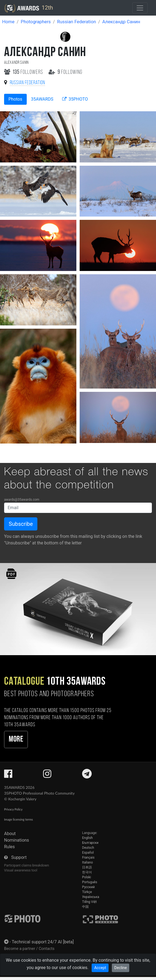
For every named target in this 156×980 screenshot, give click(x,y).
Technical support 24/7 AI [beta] (43, 942)
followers (24, 72)
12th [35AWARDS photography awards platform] (29, 8)
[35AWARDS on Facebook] (8, 776)
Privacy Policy (13, 809)
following (66, 72)
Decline (121, 968)
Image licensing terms (19, 819)
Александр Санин (121, 22)
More (16, 740)
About (10, 834)
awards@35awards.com (22, 500)
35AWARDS (42, 99)
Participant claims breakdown (27, 865)
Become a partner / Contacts (29, 949)
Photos (15, 99)
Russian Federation (76, 22)
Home (8, 22)
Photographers (36, 22)
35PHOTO (75, 99)
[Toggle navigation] (140, 8)
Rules (9, 847)
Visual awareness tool (21, 870)
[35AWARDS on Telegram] (87, 776)
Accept (100, 968)
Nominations (16, 840)
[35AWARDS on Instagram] (47, 776)
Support (19, 857)
